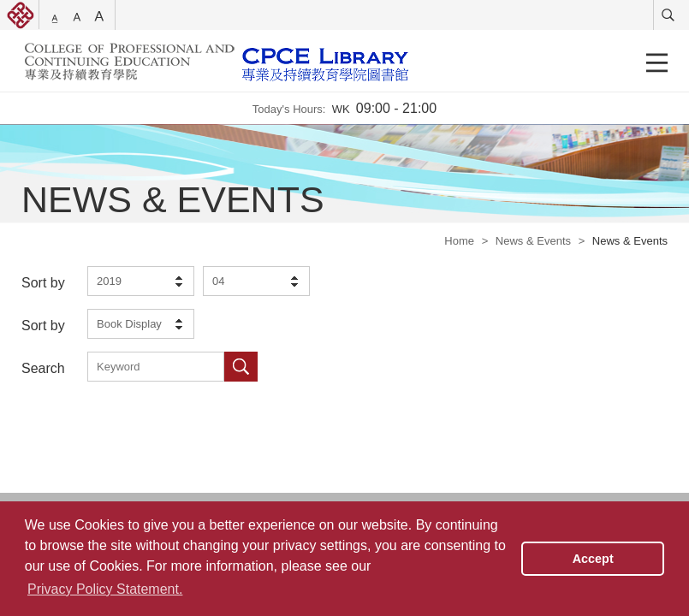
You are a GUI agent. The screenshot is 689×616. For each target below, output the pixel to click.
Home (459, 241)
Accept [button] (593, 559)
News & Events (533, 241)
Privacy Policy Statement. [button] (105, 589)
